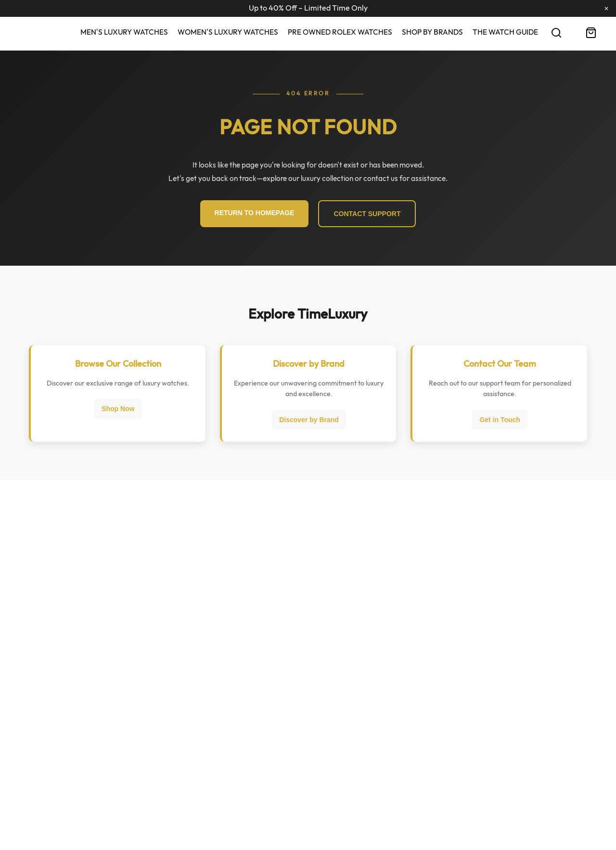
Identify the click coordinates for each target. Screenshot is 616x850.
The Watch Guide (505, 32)
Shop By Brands (432, 32)
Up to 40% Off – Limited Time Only (308, 8)
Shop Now (118, 409)
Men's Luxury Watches (124, 32)
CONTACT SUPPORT (367, 214)
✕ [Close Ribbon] (606, 9)
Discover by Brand (309, 420)
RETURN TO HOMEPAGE (255, 213)
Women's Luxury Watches (228, 32)
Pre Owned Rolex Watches (340, 32)
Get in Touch (500, 420)
